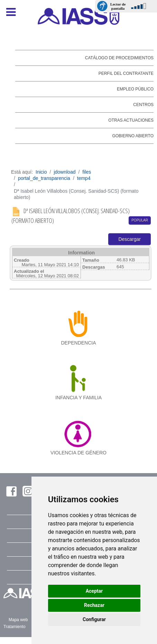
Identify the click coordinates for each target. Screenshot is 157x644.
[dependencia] (79, 324)
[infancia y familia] (79, 378)
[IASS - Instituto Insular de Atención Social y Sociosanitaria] (79, 16)
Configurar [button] (94, 619)
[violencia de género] (79, 433)
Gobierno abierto (133, 136)
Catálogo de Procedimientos (119, 58)
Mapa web (18, 620)
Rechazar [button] (94, 605)
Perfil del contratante (126, 73)
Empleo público (135, 89)
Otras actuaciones (131, 120)
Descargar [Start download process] (130, 239)
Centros (143, 105)
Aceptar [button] (94, 591)
